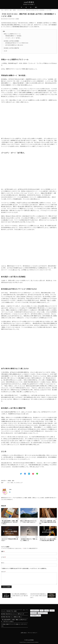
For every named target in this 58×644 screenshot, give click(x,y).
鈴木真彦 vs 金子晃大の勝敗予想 (11, 48)
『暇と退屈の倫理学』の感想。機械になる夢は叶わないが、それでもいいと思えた (9, 522)
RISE (12, 483)
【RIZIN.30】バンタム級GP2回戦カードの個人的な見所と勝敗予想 (48, 540)
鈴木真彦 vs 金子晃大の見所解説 (11, 41)
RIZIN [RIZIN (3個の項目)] (52, 611)
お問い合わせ (24, 633)
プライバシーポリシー (32, 633)
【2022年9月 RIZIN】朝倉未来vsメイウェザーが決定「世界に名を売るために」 (38, 596)
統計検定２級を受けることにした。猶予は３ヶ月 (13, 614)
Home (2, 10)
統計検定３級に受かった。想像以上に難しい (12, 617)
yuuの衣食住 (29, 2)
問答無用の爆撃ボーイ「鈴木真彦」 (14, 36)
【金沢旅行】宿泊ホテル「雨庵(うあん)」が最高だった (29, 540)
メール (3, 557)
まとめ (5, 51)
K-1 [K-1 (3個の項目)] (42, 611)
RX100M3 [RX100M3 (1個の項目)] (34, 613)
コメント (4, 572)
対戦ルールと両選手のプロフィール (12, 34)
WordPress (37, 642)
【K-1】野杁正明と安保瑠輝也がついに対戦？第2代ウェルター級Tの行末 (19, 596)
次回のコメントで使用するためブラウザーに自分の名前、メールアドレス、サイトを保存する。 (25, 568)
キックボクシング (18, 483)
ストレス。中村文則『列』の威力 (9, 611)
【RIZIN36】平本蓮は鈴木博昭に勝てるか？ (10, 540)
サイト (3, 563)
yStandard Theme (22, 642)
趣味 (36, 7)
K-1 (9, 483)
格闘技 (14, 10)
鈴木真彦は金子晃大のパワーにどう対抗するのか (17, 43)
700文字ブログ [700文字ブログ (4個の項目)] (35, 611)
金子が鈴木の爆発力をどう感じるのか (14, 45)
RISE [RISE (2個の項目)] (47, 611)
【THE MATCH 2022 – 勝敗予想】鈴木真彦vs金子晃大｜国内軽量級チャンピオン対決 (34, 10)
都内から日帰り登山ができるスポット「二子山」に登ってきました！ (29, 522)
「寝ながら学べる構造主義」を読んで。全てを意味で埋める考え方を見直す (48, 522)
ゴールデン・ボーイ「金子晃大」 (13, 38)
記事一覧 (7, 10)
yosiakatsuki (29, 642)
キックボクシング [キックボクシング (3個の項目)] (43, 613)
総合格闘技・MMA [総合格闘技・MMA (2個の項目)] (36, 616)
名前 (3, 551)
